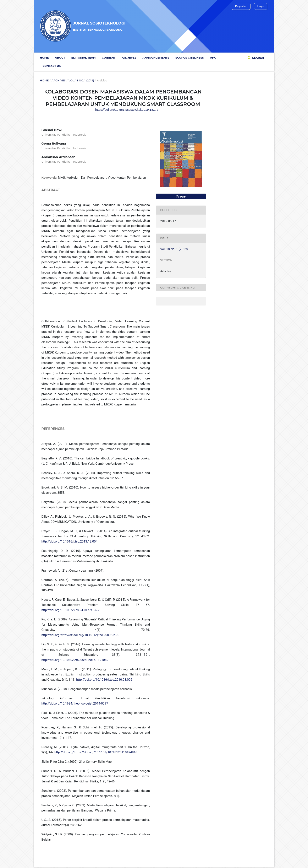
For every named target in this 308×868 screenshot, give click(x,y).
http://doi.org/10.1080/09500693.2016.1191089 (75, 660)
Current (109, 58)
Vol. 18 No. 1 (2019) (81, 80)
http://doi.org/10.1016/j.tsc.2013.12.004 (70, 541)
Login (261, 6)
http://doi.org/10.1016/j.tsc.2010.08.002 (104, 680)
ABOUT (60, 58)
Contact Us (52, 66)
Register (241, 6)
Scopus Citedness (190, 58)
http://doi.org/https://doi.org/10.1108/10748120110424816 (96, 752)
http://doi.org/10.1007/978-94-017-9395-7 (71, 610)
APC (213, 58)
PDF (182, 196)
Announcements (156, 58)
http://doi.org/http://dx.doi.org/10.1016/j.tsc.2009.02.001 (81, 635)
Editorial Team (84, 58)
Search (258, 58)
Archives (129, 58)
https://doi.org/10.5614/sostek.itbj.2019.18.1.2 (127, 110)
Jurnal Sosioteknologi (99, 26)
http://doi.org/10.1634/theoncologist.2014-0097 (75, 703)
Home (44, 58)
